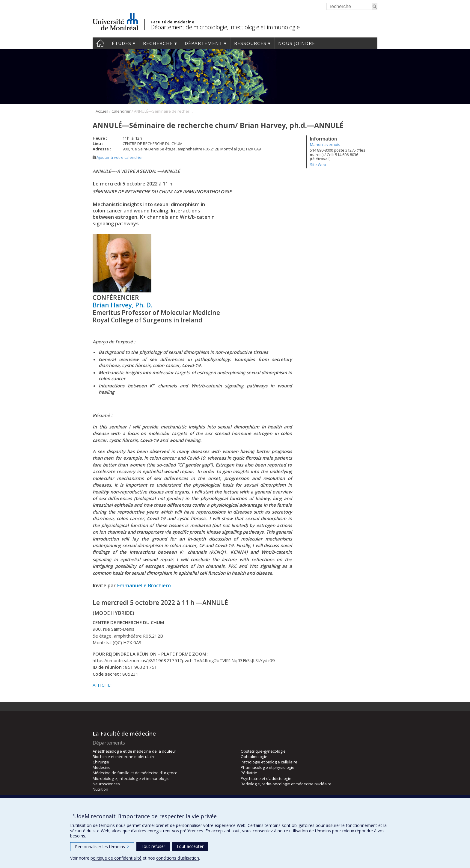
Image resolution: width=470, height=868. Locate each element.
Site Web (318, 164)
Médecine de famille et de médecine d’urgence (135, 773)
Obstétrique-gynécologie (263, 751)
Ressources (250, 43)
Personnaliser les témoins (102, 847)
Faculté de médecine (173, 22)
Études (122, 43)
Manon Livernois (325, 144)
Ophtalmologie (254, 757)
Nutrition (100, 789)
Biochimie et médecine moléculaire (124, 757)
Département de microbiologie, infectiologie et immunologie (225, 27)
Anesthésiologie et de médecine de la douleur (134, 751)
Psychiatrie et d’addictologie (266, 778)
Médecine (102, 767)
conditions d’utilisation (178, 858)
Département (204, 43)
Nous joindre (297, 43)
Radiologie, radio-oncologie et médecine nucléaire (286, 784)
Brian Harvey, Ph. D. (122, 305)
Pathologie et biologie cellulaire (269, 762)
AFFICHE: (102, 685)
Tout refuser (153, 846)
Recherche (158, 43)
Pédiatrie (249, 773)
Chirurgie (101, 762)
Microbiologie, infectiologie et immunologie (131, 778)
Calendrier (121, 111)
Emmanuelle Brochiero (144, 585)
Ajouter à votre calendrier (118, 157)
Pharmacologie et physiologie (268, 767)
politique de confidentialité (116, 858)
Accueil (100, 43)
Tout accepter (190, 846)
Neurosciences (106, 784)
